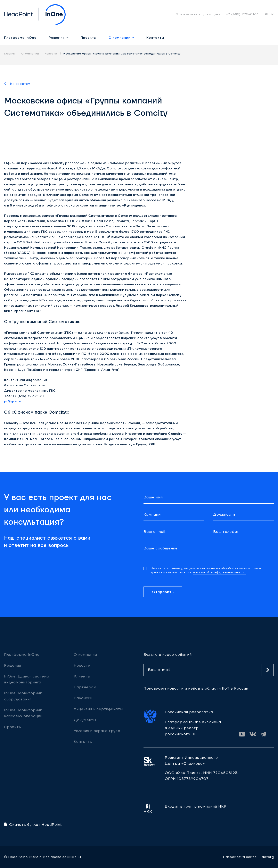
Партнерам (85, 687)
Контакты (155, 38)
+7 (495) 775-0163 (242, 14)
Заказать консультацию (198, 14)
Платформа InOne (20, 38)
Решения (57, 38)
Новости (51, 54)
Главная (10, 54)
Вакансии (83, 698)
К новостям (20, 84)
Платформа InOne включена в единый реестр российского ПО (193, 728)
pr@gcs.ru (13, 401)
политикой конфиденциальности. (219, 572)
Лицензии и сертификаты (98, 709)
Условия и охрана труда (97, 731)
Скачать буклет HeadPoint (33, 825)
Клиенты (82, 676)
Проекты (88, 38)
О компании (120, 38)
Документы (85, 720)
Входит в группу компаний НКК (196, 806)
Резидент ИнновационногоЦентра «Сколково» (191, 761)
